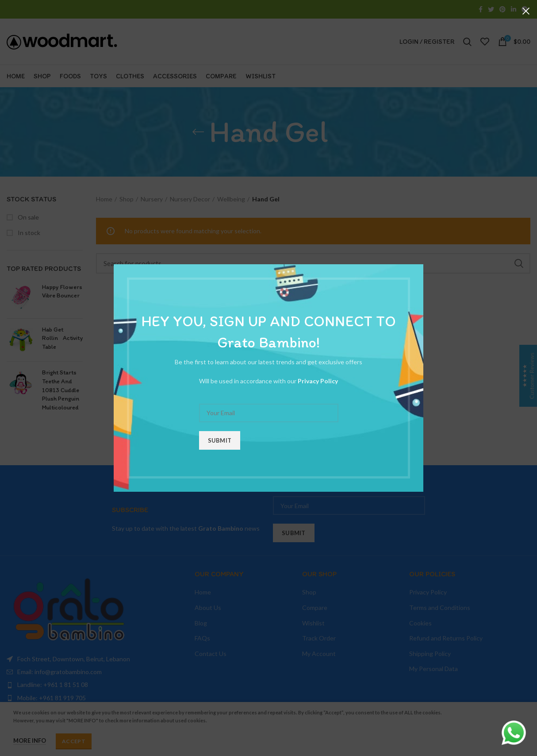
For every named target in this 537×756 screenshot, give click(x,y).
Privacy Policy (318, 381)
